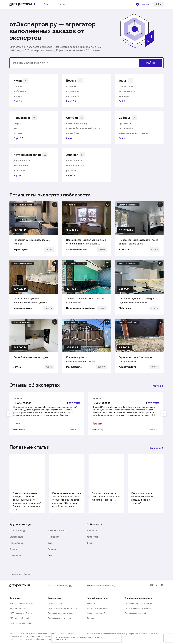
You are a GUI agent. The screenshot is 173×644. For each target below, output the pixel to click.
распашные (73, 97)
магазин (18, 134)
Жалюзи (73, 156)
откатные (71, 87)
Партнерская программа (98, 608)
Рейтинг (62, 4)
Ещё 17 (71, 102)
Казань (13, 550)
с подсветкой (21, 167)
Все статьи (157, 449)
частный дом (73, 134)
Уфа (50, 544)
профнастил (126, 124)
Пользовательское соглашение (139, 603)
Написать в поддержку (58, 585)
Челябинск (53, 538)
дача (16, 129)
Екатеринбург (16, 538)
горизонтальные (75, 167)
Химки (90, 544)
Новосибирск (16, 544)
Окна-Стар (98, 431)
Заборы (125, 118)
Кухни (18, 81)
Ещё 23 (19, 177)
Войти (158, 4)
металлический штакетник (133, 134)
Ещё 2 (18, 102)
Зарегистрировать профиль (22, 603)
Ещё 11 (124, 102)
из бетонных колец (76, 124)
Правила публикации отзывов (61, 613)
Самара (52, 550)
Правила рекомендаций (136, 613)
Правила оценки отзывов (59, 618)
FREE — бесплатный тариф (21, 613)
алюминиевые (127, 92)
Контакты (91, 618)
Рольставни (23, 118)
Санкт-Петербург (18, 532)
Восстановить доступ (19, 608)
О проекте (91, 603)
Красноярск (15, 557)
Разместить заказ (56, 603)
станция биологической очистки (84, 129)
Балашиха (92, 532)
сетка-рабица (126, 129)
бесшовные (20, 172)
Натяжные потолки (29, 156)
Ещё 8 (71, 139)
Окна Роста (19, 431)
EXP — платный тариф (19, 618)
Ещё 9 (71, 177)
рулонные (72, 172)
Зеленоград (92, 538)
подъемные (73, 92)
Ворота (72, 81)
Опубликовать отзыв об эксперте (63, 608)
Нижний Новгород (57, 532)
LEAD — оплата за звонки (21, 623)
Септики (73, 118)
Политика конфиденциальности (139, 608)
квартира (124, 97)
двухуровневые (22, 162)
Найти (151, 63)
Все (50, 557)
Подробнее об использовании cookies (42, 639)
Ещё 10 (19, 139)
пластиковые (126, 87)
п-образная (20, 92)
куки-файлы (86, 637)
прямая (18, 97)
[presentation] (9, 415)
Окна (123, 81)
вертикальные (74, 162)
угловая (18, 87)
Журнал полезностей (96, 613)
